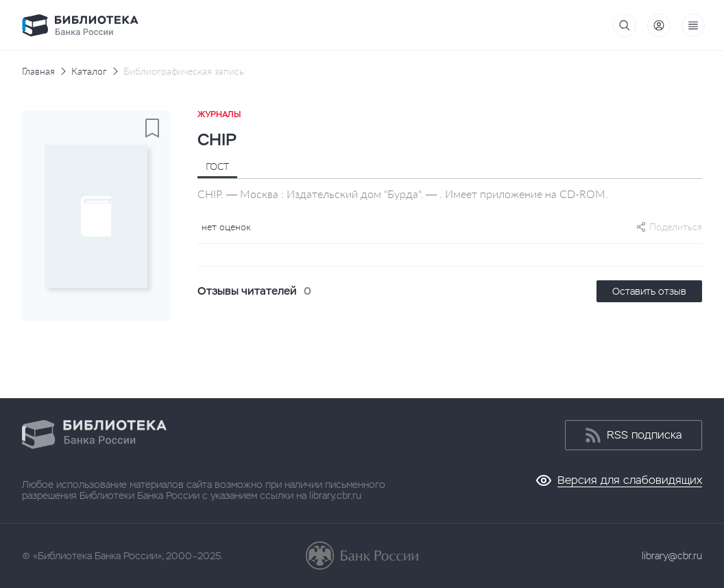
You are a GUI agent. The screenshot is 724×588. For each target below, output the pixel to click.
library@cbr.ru (672, 556)
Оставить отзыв (649, 291)
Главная (38, 71)
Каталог (89, 71)
